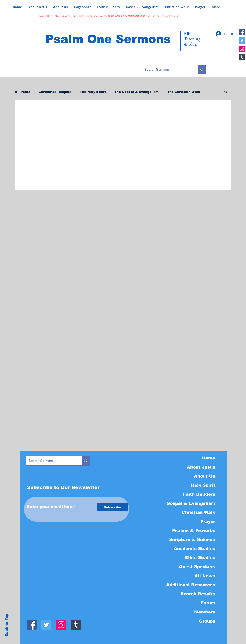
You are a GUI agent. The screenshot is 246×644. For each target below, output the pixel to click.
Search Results (198, 594)
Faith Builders (199, 494)
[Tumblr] (242, 57)
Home (209, 458)
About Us (205, 476)
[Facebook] (242, 32)
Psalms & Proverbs (194, 530)
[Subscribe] (112, 507)
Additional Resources (191, 585)
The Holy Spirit (93, 92)
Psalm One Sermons (108, 39)
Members (205, 612)
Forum (208, 603)
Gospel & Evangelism (191, 503)
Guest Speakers (197, 567)
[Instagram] (242, 49)
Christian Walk (198, 512)
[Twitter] (242, 41)
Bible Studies (200, 558)
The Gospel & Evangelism (136, 92)
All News (205, 576)
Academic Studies (194, 549)
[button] (226, 92)
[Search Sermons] (167, 70)
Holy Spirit (203, 485)
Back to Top (7, 625)
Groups (207, 621)
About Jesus (201, 467)
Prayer (208, 521)
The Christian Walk (183, 92)
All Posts (22, 92)
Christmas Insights (55, 92)
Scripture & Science (192, 540)
